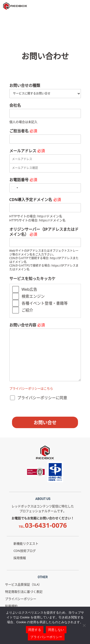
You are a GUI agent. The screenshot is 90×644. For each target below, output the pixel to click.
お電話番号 (23, 180)
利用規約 (11, 606)
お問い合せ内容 (27, 325)
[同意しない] (84, 625)
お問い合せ (45, 423)
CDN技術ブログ (25, 551)
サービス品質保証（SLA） (23, 584)
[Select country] (14, 188)
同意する (35, 630)
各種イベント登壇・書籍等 (45, 303)
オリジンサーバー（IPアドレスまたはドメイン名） (44, 232)
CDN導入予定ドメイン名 (35, 200)
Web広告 (29, 289)
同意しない (56, 630)
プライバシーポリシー (21, 599)
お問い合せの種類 (25, 86)
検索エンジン (33, 296)
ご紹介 (27, 310)
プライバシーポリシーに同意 (42, 398)
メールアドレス (27, 151)
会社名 (15, 105)
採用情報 (20, 558)
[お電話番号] (45, 188)
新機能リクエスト (26, 543)
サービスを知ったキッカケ (32, 279)
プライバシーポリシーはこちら (31, 388)
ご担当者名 (23, 131)
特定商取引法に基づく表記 (24, 592)
